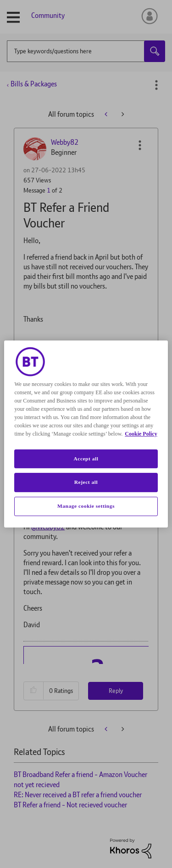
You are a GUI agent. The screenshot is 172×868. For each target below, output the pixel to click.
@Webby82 (48, 527)
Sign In (148, 16)
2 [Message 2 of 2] (49, 477)
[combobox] (86, 51)
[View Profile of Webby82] (65, 142)
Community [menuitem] (48, 15)
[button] (140, 145)
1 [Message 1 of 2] (49, 190)
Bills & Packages (34, 84)
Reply (116, 353)
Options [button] (156, 85)
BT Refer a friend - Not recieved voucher (70, 805)
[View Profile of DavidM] (62, 429)
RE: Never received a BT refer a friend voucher (78, 795)
